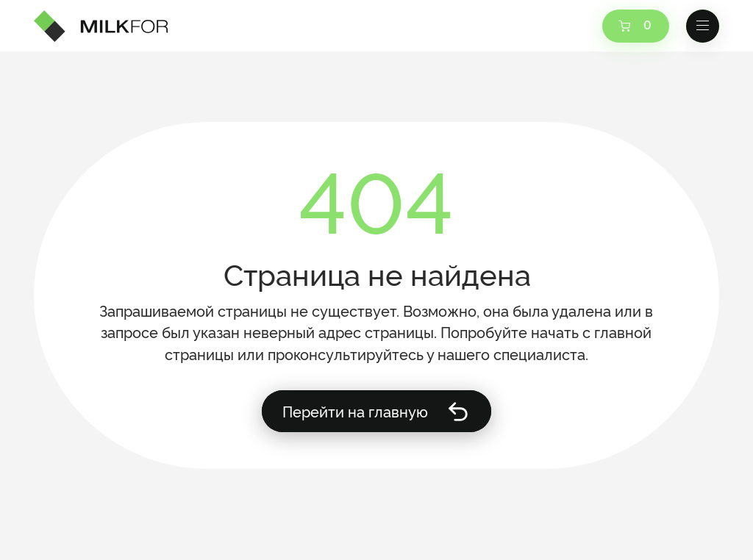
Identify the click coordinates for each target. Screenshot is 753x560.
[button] (703, 26)
